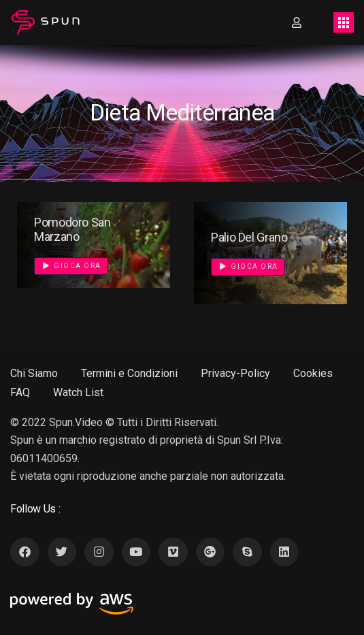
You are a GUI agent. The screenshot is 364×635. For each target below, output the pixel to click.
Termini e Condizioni (129, 373)
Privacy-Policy (235, 373)
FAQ (20, 392)
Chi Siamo (34, 373)
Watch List (78, 392)
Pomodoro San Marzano (72, 230)
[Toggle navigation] (344, 22)
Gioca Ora (72, 266)
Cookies (313, 373)
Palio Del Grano (249, 237)
